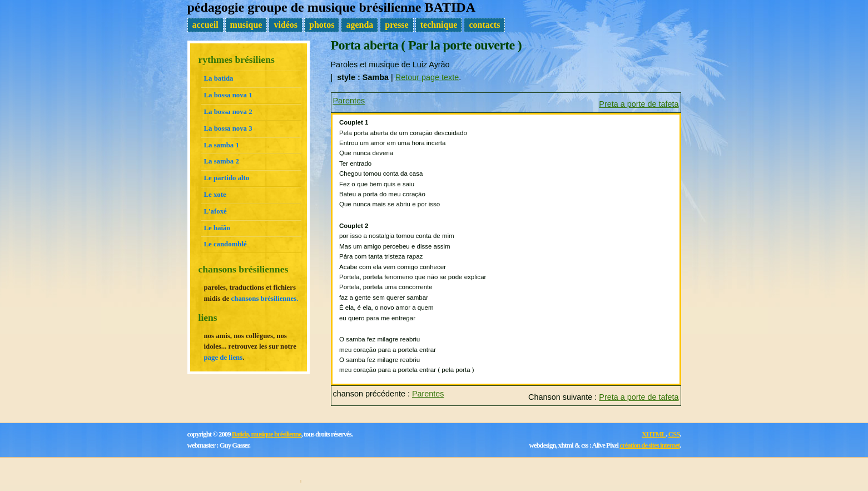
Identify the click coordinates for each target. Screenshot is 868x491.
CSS (674, 434)
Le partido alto (227, 178)
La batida (219, 78)
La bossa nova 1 (228, 95)
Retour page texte (427, 77)
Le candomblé (225, 244)
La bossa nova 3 (228, 128)
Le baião (217, 228)
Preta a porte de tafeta (639, 104)
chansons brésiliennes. (265, 299)
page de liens (224, 358)
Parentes (349, 101)
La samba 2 (222, 161)
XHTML (654, 434)
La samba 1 (222, 145)
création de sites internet (649, 445)
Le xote (215, 195)
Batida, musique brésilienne (267, 434)
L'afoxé (215, 211)
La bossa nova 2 (228, 112)
